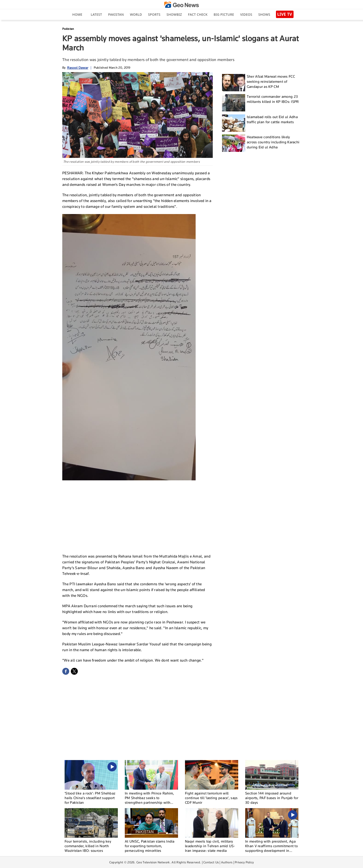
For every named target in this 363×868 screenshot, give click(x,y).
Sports (154, 14)
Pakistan (116, 14)
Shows (264, 14)
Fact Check (198, 14)
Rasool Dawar (78, 68)
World (136, 14)
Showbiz (174, 14)
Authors (227, 862)
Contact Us (211, 862)
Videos (246, 14)
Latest (96, 14)
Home (77, 14)
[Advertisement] (138, 515)
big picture (224, 14)
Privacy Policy (244, 862)
